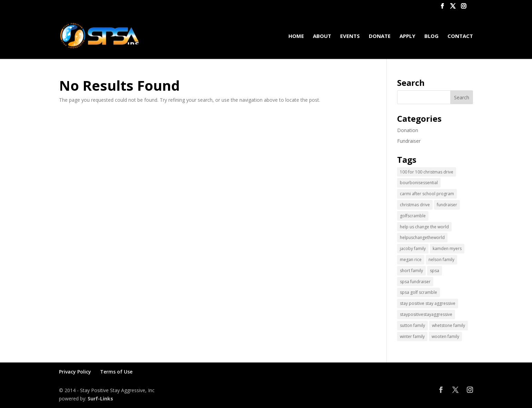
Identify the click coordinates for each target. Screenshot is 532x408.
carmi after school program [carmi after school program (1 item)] (427, 194)
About (322, 36)
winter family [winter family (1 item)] (412, 336)
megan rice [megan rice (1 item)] (411, 260)
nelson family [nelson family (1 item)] (441, 260)
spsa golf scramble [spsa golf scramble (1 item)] (418, 292)
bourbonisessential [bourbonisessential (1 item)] (419, 183)
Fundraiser (409, 141)
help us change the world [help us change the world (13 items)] (424, 227)
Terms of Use (116, 372)
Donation (408, 130)
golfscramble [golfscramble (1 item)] (413, 216)
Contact (460, 36)
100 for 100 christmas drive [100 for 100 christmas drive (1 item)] (427, 172)
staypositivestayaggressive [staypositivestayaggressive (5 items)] (426, 314)
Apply (407, 36)
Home (296, 36)
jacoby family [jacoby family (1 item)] (413, 248)
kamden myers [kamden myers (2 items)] (447, 248)
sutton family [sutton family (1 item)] (412, 325)
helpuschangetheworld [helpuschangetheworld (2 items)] (422, 237)
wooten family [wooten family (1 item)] (445, 336)
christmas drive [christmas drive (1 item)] (415, 205)
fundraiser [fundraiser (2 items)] (447, 205)
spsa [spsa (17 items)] (435, 271)
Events (350, 36)
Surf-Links (100, 399)
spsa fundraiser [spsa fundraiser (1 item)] (415, 282)
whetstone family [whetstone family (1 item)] (449, 325)
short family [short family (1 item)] (411, 271)
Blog (431, 36)
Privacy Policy (75, 372)
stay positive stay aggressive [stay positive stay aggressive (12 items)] (428, 303)
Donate (380, 36)
